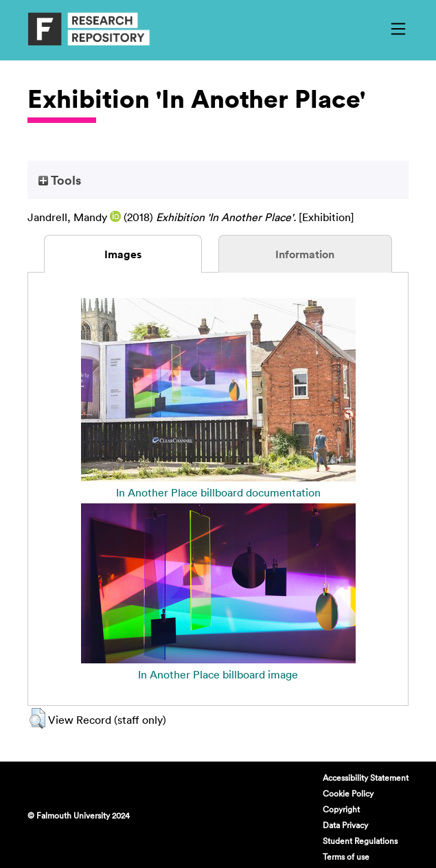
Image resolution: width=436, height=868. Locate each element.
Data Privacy (345, 825)
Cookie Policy (348, 793)
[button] (37, 718)
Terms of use (346, 856)
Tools (60, 180)
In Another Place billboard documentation (218, 492)
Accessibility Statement (366, 777)
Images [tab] (123, 254)
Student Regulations (360, 841)
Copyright (341, 809)
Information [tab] (305, 254)
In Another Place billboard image (218, 674)
